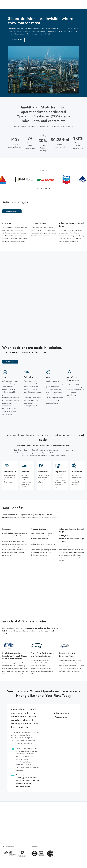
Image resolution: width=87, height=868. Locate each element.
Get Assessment (70, 4)
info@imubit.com (8, 840)
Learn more (10, 362)
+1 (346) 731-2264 (9, 838)
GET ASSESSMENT (16, 40)
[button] (82, 4)
